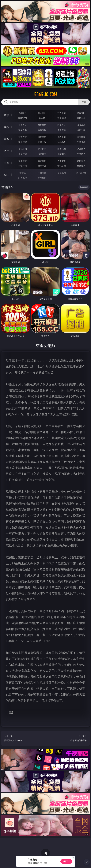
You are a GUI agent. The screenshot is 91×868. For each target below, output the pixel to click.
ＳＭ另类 (81, 130)
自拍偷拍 (42, 125)
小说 (6, 163)
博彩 (6, 115)
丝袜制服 (42, 130)
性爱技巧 (81, 166)
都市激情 (23, 161)
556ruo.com (45, 94)
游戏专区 (81, 113)
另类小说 (42, 166)
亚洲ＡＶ (23, 125)
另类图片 (81, 154)
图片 (6, 151)
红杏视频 (23, 178)
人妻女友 (62, 161)
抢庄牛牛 (81, 118)
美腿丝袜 (23, 154)
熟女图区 (62, 154)
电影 (6, 139)
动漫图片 (81, 149)
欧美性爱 (81, 137)
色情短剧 (42, 178)
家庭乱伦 (42, 161)
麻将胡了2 (23, 118)
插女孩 (23, 173)
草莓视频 (62, 173)
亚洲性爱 (23, 137)
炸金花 (42, 118)
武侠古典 (81, 161)
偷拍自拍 (42, 137)
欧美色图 (62, 149)
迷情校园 (23, 166)
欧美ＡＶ (62, 125)
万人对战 (62, 113)
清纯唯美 (42, 154)
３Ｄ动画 (81, 125)
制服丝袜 (23, 142)
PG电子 (22, 113)
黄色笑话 (62, 166)
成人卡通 (62, 137)
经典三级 (42, 142)
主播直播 (62, 130)
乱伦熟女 (62, 142)
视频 (6, 127)
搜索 (84, 102)
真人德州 (42, 113)
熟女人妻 (23, 130)
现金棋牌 (62, 118)
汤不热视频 (81, 173)
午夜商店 (42, 173)
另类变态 (81, 142)
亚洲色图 (42, 149)
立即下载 (66, 861)
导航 (6, 175)
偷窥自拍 (23, 149)
